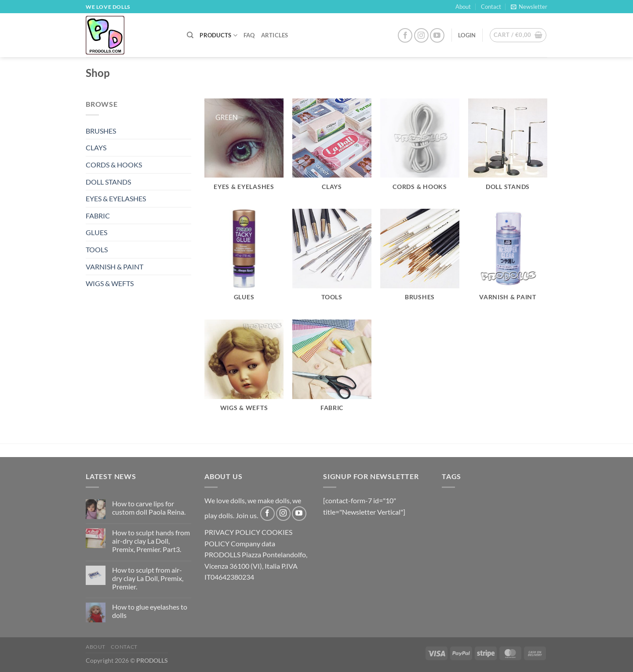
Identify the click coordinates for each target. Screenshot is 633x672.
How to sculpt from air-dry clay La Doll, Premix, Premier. (148, 578)
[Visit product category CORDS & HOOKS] (420, 149)
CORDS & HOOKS (114, 165)
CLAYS (96, 147)
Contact (491, 7)
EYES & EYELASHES (116, 198)
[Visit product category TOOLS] (332, 260)
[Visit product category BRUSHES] (420, 260)
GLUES (96, 232)
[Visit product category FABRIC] (332, 371)
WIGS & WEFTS (110, 283)
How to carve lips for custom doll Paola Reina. (149, 508)
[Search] (190, 35)
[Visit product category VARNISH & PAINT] (508, 260)
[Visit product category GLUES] (244, 260)
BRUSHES (101, 131)
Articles (275, 35)
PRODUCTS (218, 35)
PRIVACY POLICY (232, 532)
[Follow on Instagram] (421, 35)
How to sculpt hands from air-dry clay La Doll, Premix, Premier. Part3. (151, 541)
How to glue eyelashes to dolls (150, 611)
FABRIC (98, 216)
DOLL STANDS (108, 182)
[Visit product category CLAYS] (332, 149)
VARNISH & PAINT (115, 267)
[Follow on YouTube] (437, 35)
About (463, 7)
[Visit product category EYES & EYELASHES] (244, 149)
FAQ (249, 35)
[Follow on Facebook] (405, 35)
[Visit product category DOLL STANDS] (508, 149)
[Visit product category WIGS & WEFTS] (244, 371)
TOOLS (97, 249)
